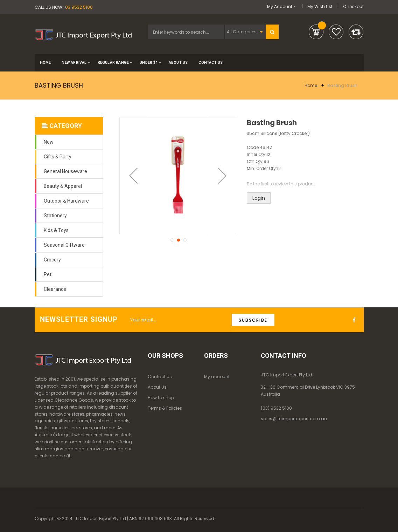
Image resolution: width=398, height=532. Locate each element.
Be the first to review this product (281, 184)
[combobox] (186, 32)
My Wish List (320, 6)
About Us (157, 387)
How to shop (161, 398)
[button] (133, 176)
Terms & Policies (165, 408)
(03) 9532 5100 (276, 408)
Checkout (353, 6)
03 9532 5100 (79, 7)
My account (217, 377)
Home (311, 85)
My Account (280, 6)
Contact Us (160, 377)
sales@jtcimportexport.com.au (294, 419)
